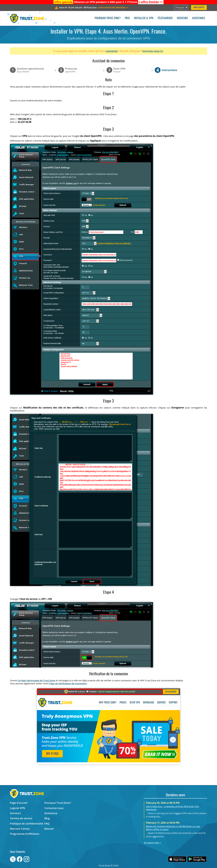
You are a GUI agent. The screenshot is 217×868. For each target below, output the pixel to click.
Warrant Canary (20, 829)
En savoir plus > (152, 843)
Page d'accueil (19, 803)
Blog (47, 818)
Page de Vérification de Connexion (68, 683)
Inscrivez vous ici (153, 51)
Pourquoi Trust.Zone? (108, 18)
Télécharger (165, 18)
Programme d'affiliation (25, 834)
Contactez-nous (54, 808)
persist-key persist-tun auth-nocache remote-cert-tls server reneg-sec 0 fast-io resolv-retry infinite (96, 366)
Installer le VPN (144, 18)
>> (151, 2)
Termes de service (21, 818)
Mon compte (199, 8)
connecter (112, 51)
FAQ (47, 824)
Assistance (199, 18)
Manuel (49, 829)
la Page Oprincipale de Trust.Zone (37, 680)
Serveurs (182, 18)
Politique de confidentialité (27, 824)
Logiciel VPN (17, 808)
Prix (127, 18)
